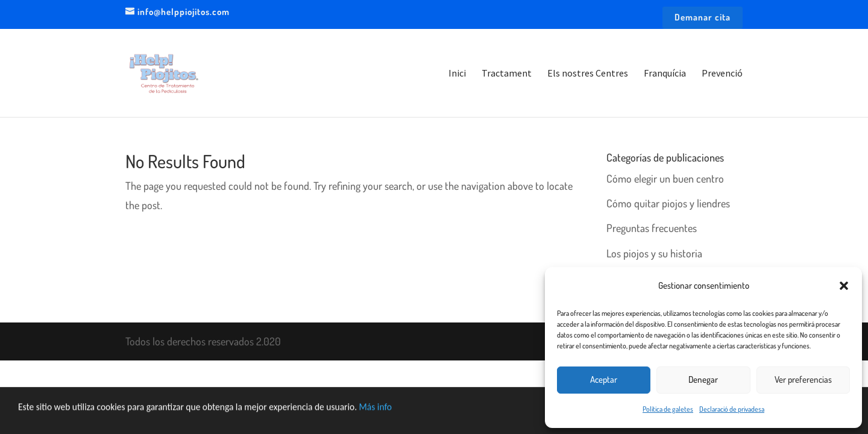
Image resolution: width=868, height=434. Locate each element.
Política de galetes (668, 409)
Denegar (703, 379)
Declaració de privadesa (732, 409)
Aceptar (604, 379)
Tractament (507, 74)
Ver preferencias (803, 379)
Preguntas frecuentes (652, 228)
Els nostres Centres (588, 74)
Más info (410, 416)
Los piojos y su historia (654, 253)
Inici (457, 74)
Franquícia (665, 74)
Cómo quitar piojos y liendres (668, 203)
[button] (844, 286)
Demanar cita (703, 18)
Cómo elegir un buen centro (665, 178)
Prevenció (722, 74)
